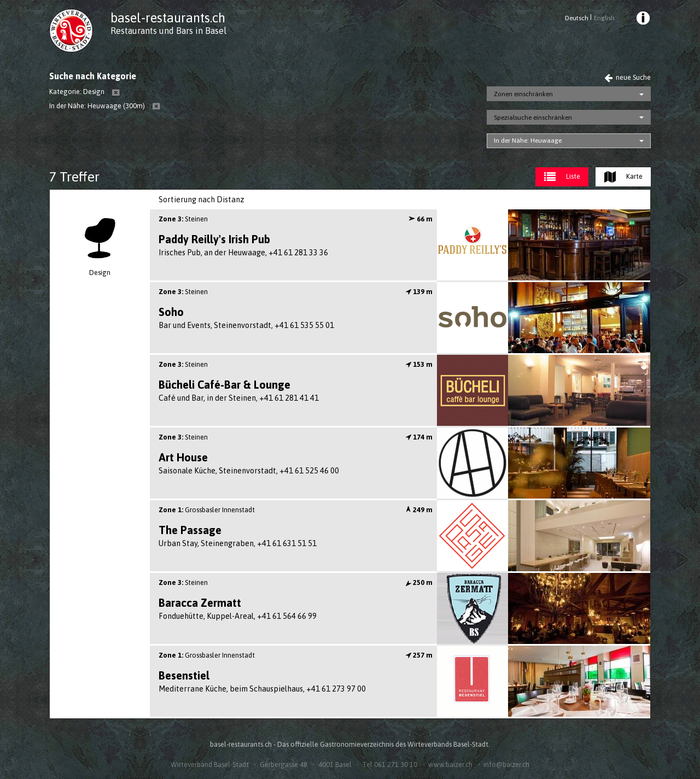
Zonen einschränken (523, 94)
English (604, 18)
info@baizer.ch (506, 765)
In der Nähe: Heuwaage (528, 140)
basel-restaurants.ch (168, 18)
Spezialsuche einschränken (533, 118)
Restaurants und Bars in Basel (168, 31)
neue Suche (628, 77)
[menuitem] (643, 20)
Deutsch (577, 18)
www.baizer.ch (450, 765)
